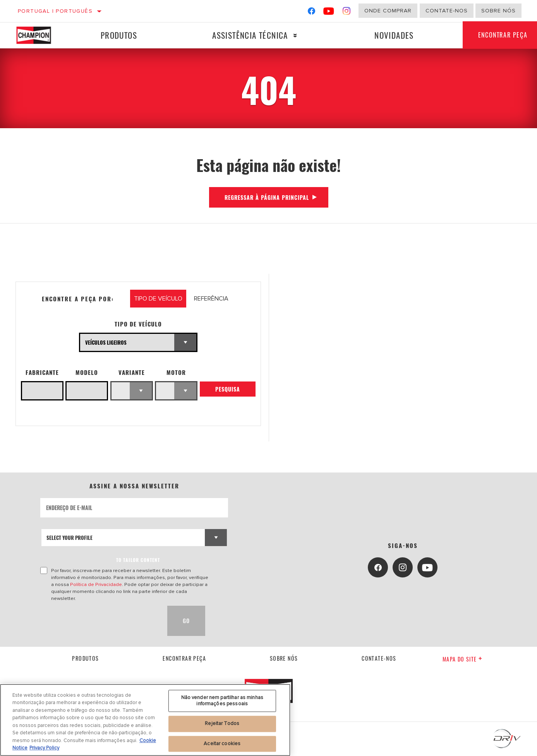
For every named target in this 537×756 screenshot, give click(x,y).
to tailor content (138, 560)
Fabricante (42, 372)
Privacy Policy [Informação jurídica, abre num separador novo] (44, 748)
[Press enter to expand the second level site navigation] (295, 35)
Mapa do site (462, 659)
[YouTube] (329, 13)
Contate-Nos (447, 11)
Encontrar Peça (184, 658)
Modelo (87, 372)
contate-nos (379, 658)
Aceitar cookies (222, 744)
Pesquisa (228, 389)
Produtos (119, 35)
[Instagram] (347, 13)
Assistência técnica (250, 35)
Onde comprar (388, 11)
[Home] (39, 35)
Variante (132, 372)
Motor (176, 372)
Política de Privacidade (96, 584)
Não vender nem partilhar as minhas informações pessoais (222, 701)
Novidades (394, 35)
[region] (145, 720)
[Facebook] (311, 13)
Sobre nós (498, 11)
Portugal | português (55, 11)
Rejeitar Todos (222, 723)
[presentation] (99, 621)
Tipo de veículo (138, 324)
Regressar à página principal (267, 197)
